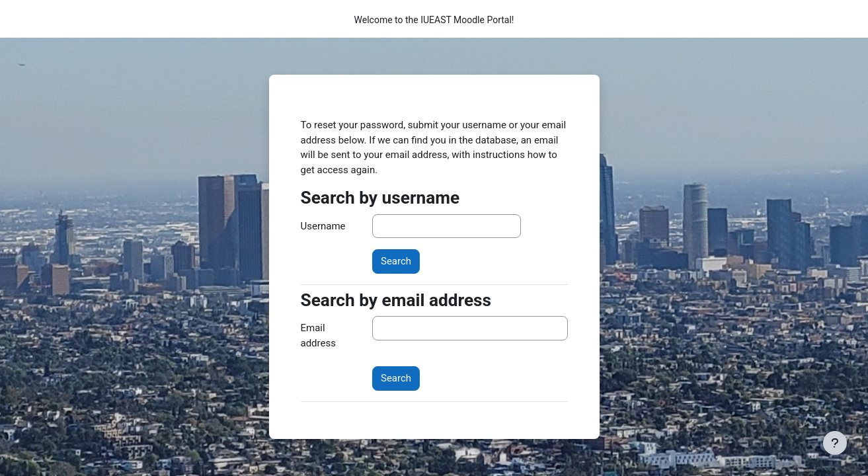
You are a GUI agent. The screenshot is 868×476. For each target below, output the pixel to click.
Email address (318, 336)
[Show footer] (835, 443)
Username (323, 226)
